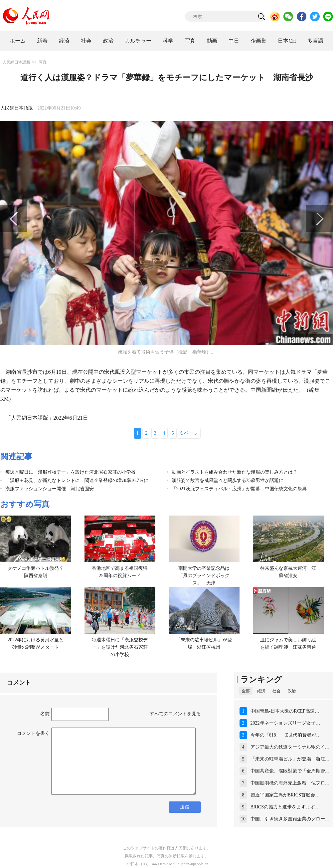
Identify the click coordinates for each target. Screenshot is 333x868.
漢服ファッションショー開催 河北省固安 (50, 489)
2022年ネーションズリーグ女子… (285, 723)
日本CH (287, 41)
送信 (185, 807)
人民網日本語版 (16, 62)
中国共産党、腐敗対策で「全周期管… (290, 771)
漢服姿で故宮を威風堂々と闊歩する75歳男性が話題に (228, 480)
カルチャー (138, 41)
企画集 (258, 41)
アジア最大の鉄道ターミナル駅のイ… (290, 747)
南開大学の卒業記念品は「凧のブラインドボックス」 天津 (204, 575)
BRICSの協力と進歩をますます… (285, 807)
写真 (190, 41)
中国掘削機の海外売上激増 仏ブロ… (290, 783)
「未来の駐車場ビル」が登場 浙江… (290, 759)
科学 (168, 41)
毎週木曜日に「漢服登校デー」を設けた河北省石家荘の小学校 (71, 472)
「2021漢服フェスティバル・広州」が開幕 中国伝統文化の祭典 (239, 489)
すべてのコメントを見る (175, 714)
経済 (64, 41)
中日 (234, 41)
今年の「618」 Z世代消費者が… (286, 735)
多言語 (315, 41)
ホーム (18, 41)
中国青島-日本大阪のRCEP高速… (285, 711)
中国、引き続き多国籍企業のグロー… (290, 819)
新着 (42, 41)
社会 (86, 41)
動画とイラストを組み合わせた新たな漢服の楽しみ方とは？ (235, 472)
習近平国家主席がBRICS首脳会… (285, 795)
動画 (212, 41)
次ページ (189, 433)
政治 (108, 41)
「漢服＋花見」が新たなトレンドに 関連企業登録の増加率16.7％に (77, 480)
